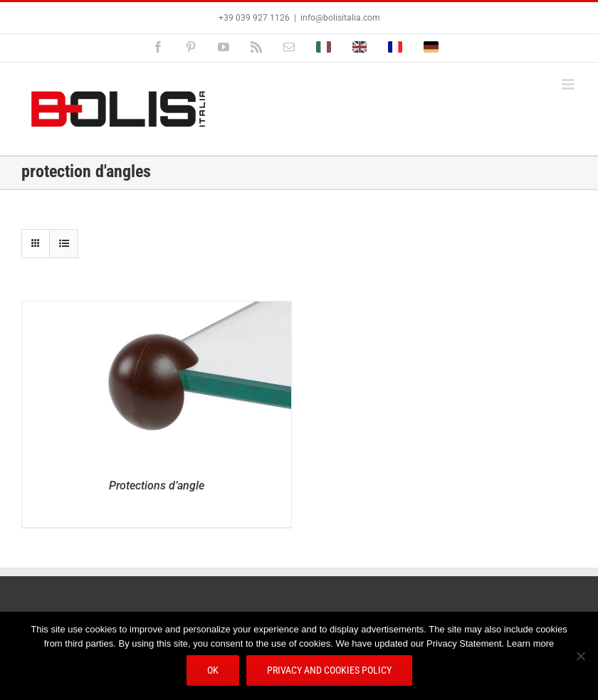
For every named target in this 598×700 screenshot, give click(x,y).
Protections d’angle (157, 486)
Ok (213, 670)
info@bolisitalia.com (340, 18)
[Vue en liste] (64, 244)
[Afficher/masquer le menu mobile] (569, 84)
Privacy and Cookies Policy (329, 670)
